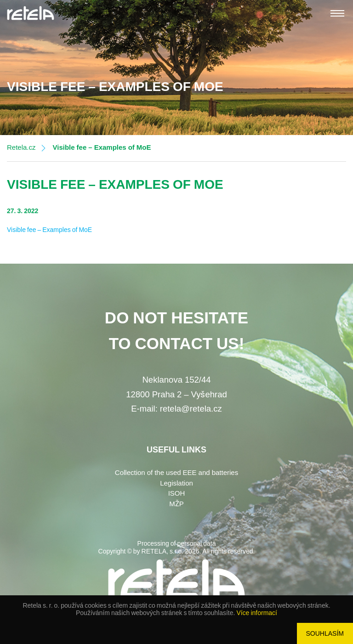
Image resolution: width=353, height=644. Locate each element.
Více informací (257, 613)
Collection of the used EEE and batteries (176, 473)
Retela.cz (21, 147)
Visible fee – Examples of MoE (49, 230)
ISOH (177, 493)
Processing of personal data (177, 543)
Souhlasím (325, 633)
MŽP (176, 504)
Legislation (176, 483)
